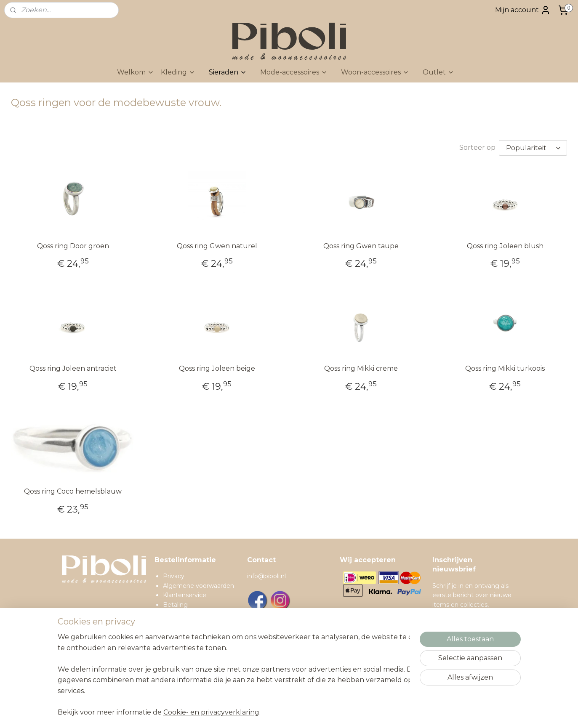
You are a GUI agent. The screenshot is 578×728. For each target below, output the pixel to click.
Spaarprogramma (189, 661)
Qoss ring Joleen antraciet (73, 368)
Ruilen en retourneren (195, 623)
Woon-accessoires (375, 72)
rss (323, 712)
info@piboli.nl (266, 576)
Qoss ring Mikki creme (361, 368)
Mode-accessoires (294, 72)
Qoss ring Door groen (73, 246)
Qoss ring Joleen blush (505, 246)
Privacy (174, 576)
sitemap (307, 712)
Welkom (136, 72)
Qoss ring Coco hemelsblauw (73, 491)
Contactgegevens (190, 651)
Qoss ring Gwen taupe (361, 246)
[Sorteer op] (533, 148)
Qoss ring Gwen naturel (217, 246)
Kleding (178, 72)
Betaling (175, 605)
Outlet (438, 72)
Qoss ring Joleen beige (217, 368)
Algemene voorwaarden (198, 586)
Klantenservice (185, 595)
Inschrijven (457, 672)
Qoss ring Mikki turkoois (505, 368)
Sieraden (228, 72)
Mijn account (523, 10)
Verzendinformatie (190, 614)
